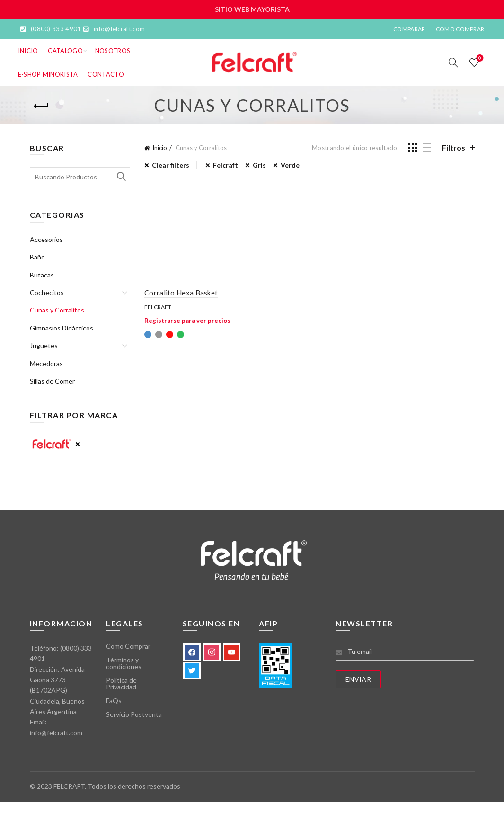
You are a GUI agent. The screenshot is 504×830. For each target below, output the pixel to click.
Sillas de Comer (52, 381)
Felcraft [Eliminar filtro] (225, 165)
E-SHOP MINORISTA (48, 74)
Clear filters (171, 165)
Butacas (42, 275)
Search (121, 177)
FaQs (114, 701)
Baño (37, 257)
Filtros (454, 147)
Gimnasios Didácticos (62, 328)
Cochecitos (47, 292)
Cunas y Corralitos (57, 310)
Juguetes (44, 345)
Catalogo (65, 51)
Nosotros (113, 51)
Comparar (409, 29)
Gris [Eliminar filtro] (259, 165)
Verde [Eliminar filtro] (290, 165)
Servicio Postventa (134, 714)
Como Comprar (460, 29)
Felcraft (158, 307)
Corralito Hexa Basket (181, 293)
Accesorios (46, 239)
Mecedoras (46, 363)
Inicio (28, 51)
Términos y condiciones (124, 663)
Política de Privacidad (121, 683)
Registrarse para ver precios (187, 321)
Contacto (106, 74)
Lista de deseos (479, 58)
